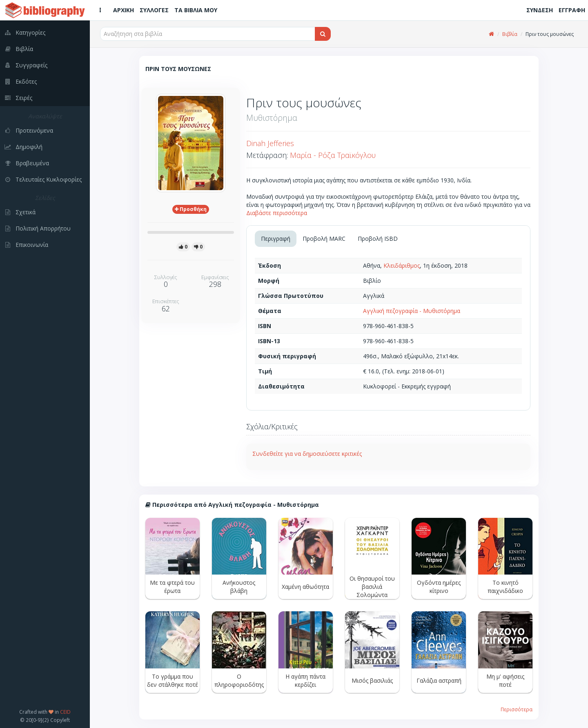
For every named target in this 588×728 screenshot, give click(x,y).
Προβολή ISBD (378, 239)
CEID (65, 712)
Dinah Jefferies (270, 143)
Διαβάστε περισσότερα (277, 213)
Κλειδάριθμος (402, 265)
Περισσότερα (517, 709)
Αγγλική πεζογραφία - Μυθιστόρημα (412, 311)
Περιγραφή (276, 239)
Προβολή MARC (324, 239)
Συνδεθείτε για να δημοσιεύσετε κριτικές (307, 454)
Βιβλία (510, 34)
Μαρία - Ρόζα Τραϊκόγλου (333, 155)
